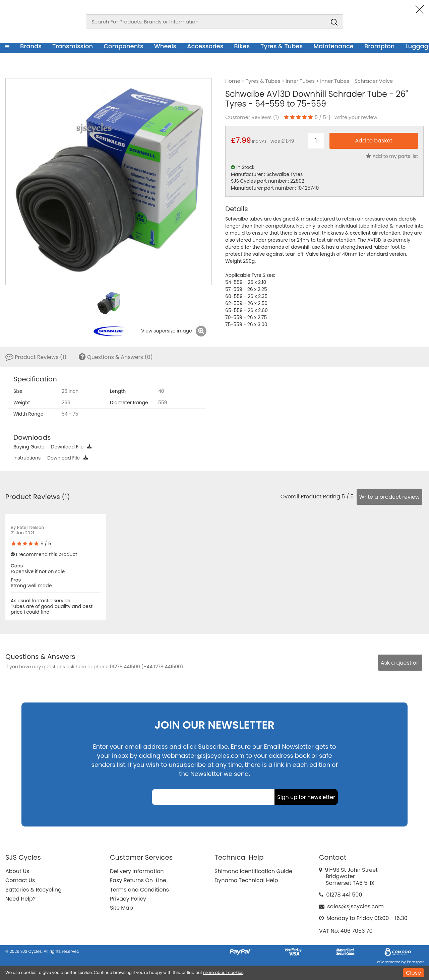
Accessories (205, 46)
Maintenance (333, 46)
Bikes (242, 46)
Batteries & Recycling (34, 890)
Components (124, 46)
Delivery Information (137, 871)
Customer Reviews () (252, 117)
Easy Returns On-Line (138, 880)
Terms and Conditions (139, 890)
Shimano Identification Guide (253, 871)
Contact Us (20, 880)
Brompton (380, 46)
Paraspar (415, 962)
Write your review (356, 117)
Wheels (165, 46)
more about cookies (223, 972)
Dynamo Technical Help (246, 880)
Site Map (121, 908)
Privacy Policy (128, 899)
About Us (17, 871)
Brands (31, 46)
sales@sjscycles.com (355, 906)
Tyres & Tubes (282, 46)
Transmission (73, 46)
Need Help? (20, 899)
